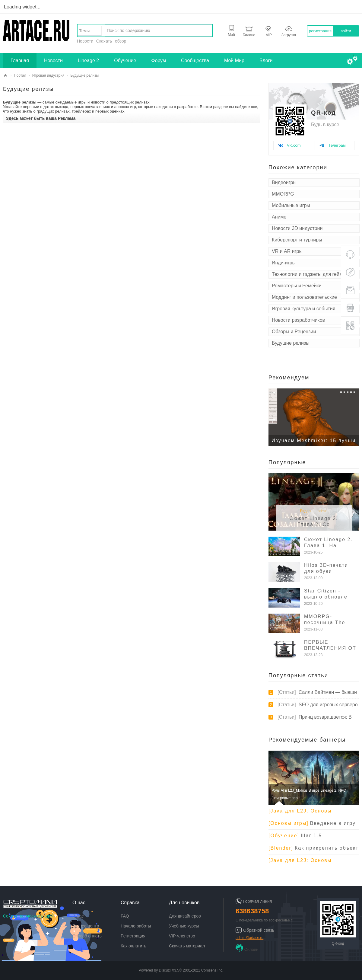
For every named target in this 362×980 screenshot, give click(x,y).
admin (323, 511)
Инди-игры (284, 263)
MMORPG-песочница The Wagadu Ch (325, 622)
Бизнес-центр (86, 926)
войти (346, 31)
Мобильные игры (291, 205)
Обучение (125, 61)
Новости (85, 41)
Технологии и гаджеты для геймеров (313, 274)
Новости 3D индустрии (297, 228)
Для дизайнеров (185, 916)
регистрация (320, 31)
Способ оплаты (87, 936)
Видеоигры (284, 182)
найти (206, 30)
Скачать (104, 41)
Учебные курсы (184, 926)
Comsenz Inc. (212, 970)
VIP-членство (182, 936)
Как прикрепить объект (314, 848)
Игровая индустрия (48, 75)
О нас (78, 916)
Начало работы (136, 926)
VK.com (294, 145)
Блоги (266, 61)
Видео (305, 511)
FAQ (125, 916)
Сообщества (195, 61)
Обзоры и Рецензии (294, 332)
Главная (20, 61)
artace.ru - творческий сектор (5, 76)
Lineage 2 (88, 61)
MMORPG (283, 194)
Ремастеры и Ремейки (297, 286)
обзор (121, 41)
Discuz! (165, 970)
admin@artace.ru (249, 938)
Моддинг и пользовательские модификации (304, 298)
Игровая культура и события (303, 309)
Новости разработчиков (298, 320)
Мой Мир (234, 61)
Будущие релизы (291, 343)
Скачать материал (187, 946)
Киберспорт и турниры (297, 240)
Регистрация (133, 936)
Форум (159, 61)
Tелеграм (337, 145)
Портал (20, 75)
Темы (84, 31)
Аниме (279, 217)
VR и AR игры (287, 251)
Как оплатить (133, 946)
